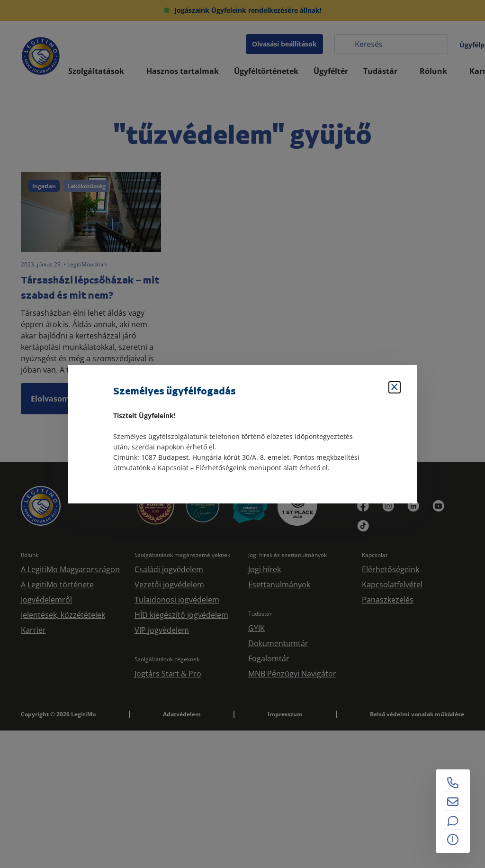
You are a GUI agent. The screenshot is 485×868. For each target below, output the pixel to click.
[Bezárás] (395, 387)
